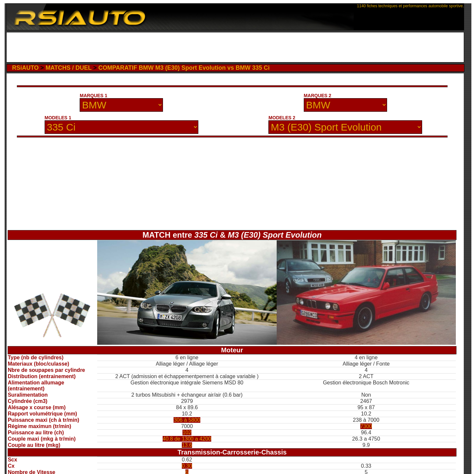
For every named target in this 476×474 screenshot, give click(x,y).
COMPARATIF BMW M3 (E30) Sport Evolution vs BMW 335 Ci (184, 68)
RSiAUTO (25, 68)
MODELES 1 (58, 118)
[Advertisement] (235, 47)
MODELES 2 (282, 118)
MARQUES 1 (93, 96)
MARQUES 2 (317, 96)
